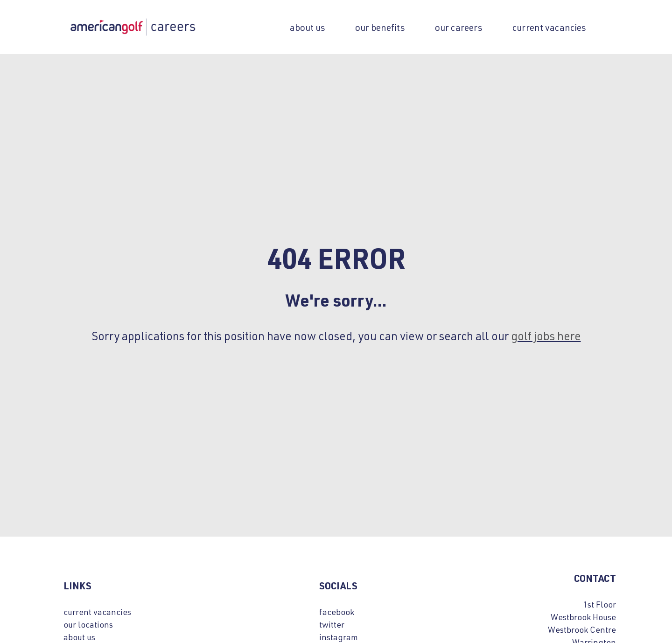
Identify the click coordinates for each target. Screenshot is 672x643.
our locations (88, 624)
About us (308, 27)
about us (79, 637)
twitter (332, 624)
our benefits (380, 27)
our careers (459, 27)
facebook (337, 612)
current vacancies (97, 612)
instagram (339, 637)
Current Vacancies (549, 27)
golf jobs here (546, 335)
